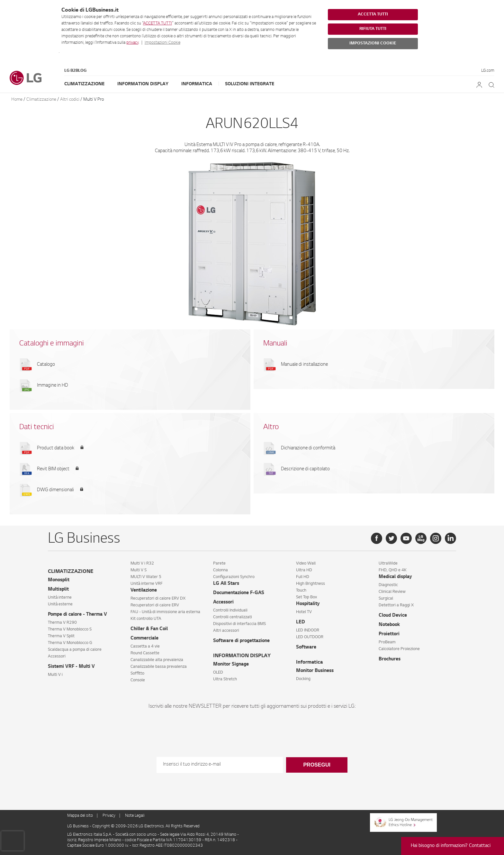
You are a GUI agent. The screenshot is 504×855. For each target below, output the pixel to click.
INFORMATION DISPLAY (242, 656)
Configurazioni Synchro (234, 577)
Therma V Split (61, 636)
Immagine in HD (53, 386)
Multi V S (139, 570)
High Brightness (310, 584)
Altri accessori (226, 631)
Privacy (109, 816)
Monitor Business (315, 671)
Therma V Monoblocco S (70, 630)
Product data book (56, 448)
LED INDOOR (308, 630)
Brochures (390, 659)
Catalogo (46, 365)
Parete (219, 564)
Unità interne (60, 598)
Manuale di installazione (304, 365)
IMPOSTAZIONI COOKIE (373, 43)
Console (138, 680)
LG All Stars (226, 584)
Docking (303, 679)
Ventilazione (144, 591)
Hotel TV (304, 612)
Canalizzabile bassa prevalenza (159, 667)
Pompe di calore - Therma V (77, 615)
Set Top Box (306, 597)
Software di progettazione (241, 641)
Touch (301, 591)
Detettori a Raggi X (396, 605)
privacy (132, 43)
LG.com (488, 71)
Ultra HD (304, 570)
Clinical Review (392, 592)
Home (17, 100)
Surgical (386, 599)
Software (306, 648)
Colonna (221, 570)
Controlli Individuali (230, 611)
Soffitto (137, 674)
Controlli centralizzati (233, 617)
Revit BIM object (53, 469)
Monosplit (59, 580)
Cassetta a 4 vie (145, 647)
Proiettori (389, 634)
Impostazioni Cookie (162, 43)
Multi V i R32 (142, 564)
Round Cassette (145, 653)
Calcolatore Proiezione (399, 649)
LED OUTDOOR (310, 637)
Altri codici (70, 100)
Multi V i (55, 675)
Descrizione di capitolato (305, 469)
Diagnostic (388, 585)
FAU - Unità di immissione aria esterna (165, 612)
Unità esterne (60, 604)
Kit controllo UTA (146, 619)
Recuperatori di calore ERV (155, 605)
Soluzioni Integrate (250, 84)
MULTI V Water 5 (146, 577)
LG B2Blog (75, 71)
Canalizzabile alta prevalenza (157, 660)
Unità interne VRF (147, 584)
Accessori (57, 657)
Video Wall (306, 564)
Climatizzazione (84, 84)
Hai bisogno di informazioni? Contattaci (451, 846)
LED (301, 622)
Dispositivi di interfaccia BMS (239, 624)
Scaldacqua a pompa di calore (75, 650)
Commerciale (144, 639)
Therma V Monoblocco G (70, 643)
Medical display (395, 577)
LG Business (78, 826)
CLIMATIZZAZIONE (71, 572)
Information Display (143, 84)
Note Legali (135, 816)
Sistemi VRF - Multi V (71, 667)
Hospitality (308, 604)
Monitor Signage (231, 665)
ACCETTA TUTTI (157, 23)
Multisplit (58, 590)
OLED (218, 673)
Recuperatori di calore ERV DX (158, 599)
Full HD (303, 577)
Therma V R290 (62, 623)
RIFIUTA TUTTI (373, 29)
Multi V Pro (94, 100)
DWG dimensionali (55, 490)
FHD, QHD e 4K (393, 570)
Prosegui (317, 765)
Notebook (389, 625)
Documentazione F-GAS (239, 593)
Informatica (197, 84)
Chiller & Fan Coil (149, 629)
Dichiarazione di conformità (308, 448)
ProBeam (387, 642)
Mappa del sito (80, 816)
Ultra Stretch (225, 679)
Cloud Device (393, 616)
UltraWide (388, 564)
